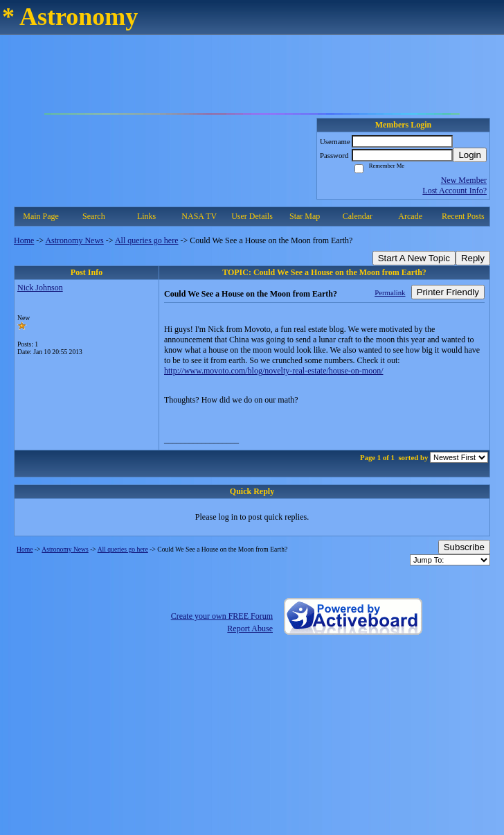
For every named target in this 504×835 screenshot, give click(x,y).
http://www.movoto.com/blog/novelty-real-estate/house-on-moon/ (274, 371)
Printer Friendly (448, 292)
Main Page (41, 216)
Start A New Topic (414, 258)
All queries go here (147, 240)
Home (24, 240)
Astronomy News (74, 240)
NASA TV (199, 216)
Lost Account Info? (454, 191)
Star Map (305, 216)
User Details (252, 216)
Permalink (390, 292)
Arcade (410, 216)
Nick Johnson (40, 288)
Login (470, 155)
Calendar (358, 216)
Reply (473, 258)
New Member (464, 180)
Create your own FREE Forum (222, 616)
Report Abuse (250, 629)
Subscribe (464, 547)
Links (146, 216)
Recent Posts (463, 216)
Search (94, 216)
